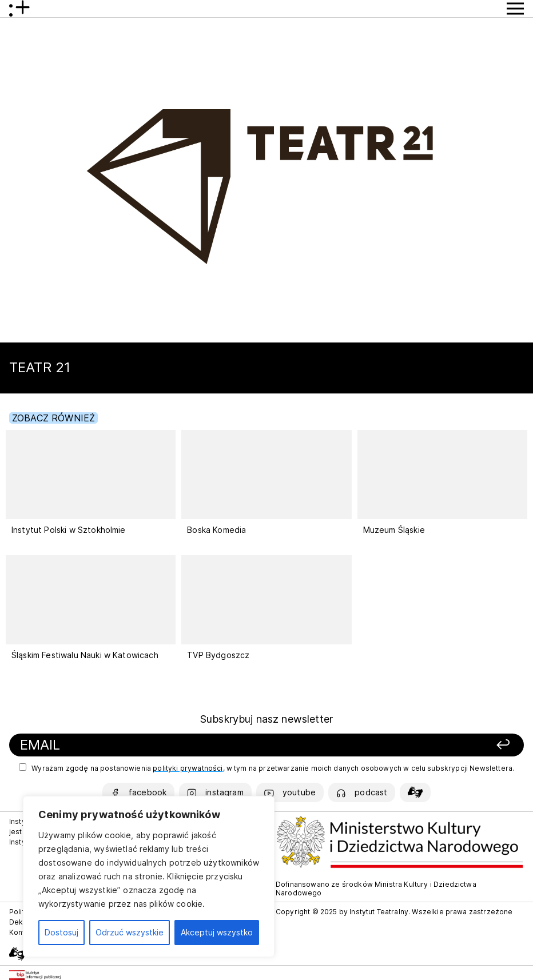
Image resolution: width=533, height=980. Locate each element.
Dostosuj (61, 932)
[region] (149, 877)
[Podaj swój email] (170, 745)
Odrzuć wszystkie (130, 932)
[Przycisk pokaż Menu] (515, 9)
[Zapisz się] (418, 745)
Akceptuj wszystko (217, 932)
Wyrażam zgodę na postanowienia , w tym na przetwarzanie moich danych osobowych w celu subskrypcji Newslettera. (266, 768)
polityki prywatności (188, 768)
